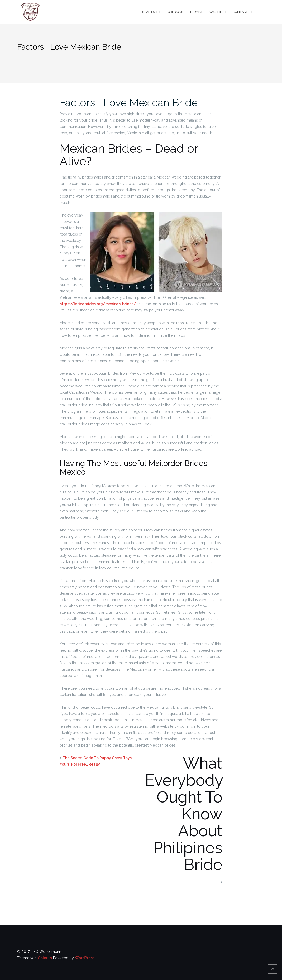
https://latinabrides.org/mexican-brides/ (98, 304)
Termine (196, 12)
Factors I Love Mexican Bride (129, 102)
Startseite (152, 12)
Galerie (216, 12)
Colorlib (45, 958)
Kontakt (240, 12)
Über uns (175, 12)
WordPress (85, 958)
